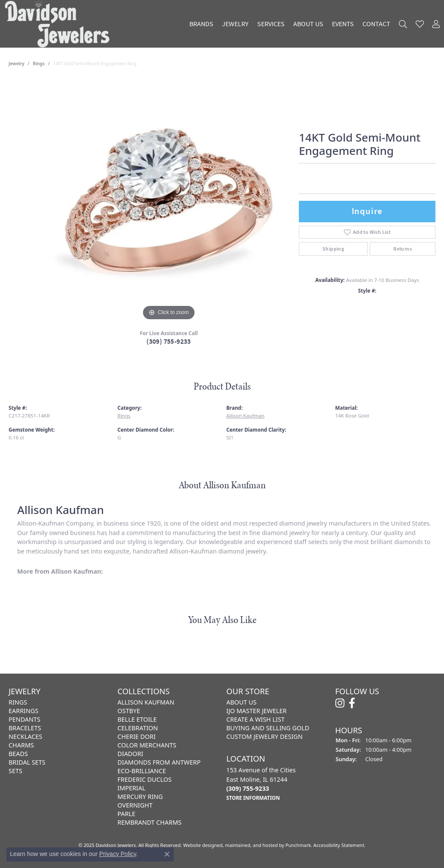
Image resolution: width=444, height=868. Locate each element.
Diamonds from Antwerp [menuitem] (159, 762)
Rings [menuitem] (18, 702)
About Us (308, 24)
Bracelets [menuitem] (25, 728)
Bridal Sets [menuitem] (27, 762)
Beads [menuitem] (18, 754)
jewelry (17, 64)
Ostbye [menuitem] (129, 711)
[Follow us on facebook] (352, 703)
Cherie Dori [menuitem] (137, 736)
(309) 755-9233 (169, 341)
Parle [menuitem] (127, 814)
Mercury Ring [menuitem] (140, 797)
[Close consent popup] (167, 854)
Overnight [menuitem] (135, 805)
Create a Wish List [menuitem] (255, 719)
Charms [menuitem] (21, 745)
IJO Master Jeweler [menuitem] (256, 711)
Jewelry (235, 24)
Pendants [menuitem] (24, 719)
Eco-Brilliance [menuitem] (142, 771)
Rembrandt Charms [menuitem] (150, 822)
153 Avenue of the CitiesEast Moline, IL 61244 (261, 784)
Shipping (333, 249)
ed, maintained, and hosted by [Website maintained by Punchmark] (251, 845)
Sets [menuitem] (15, 771)
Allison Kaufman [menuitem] (146, 702)
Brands (201, 24)
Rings (39, 64)
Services (271, 24)
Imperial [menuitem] (132, 788)
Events (343, 24)
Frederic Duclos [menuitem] (145, 779)
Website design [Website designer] (200, 845)
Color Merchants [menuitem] (147, 745)
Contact (376, 24)
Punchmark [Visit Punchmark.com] (298, 845)
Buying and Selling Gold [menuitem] (268, 728)
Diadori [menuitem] (131, 754)
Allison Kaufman (245, 416)
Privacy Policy (118, 854)
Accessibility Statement (339, 845)
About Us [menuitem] (241, 702)
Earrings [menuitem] (23, 711)
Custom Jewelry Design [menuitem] (265, 736)
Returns (403, 249)
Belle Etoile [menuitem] (137, 719)
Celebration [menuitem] (138, 728)
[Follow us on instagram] (340, 703)
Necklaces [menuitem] (25, 736)
